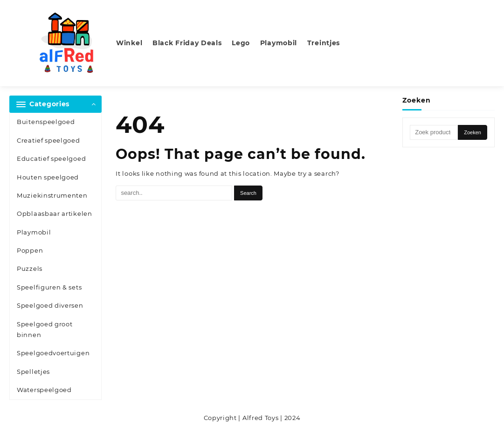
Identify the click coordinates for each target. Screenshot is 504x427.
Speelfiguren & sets (49, 287)
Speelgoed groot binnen (45, 329)
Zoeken (473, 132)
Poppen (30, 250)
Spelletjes (33, 372)
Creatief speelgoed (48, 140)
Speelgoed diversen (50, 305)
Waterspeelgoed (44, 390)
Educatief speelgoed (51, 158)
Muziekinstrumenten (52, 195)
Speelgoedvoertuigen (53, 353)
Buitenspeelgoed (46, 122)
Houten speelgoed (48, 177)
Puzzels (30, 269)
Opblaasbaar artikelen (55, 213)
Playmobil (34, 232)
